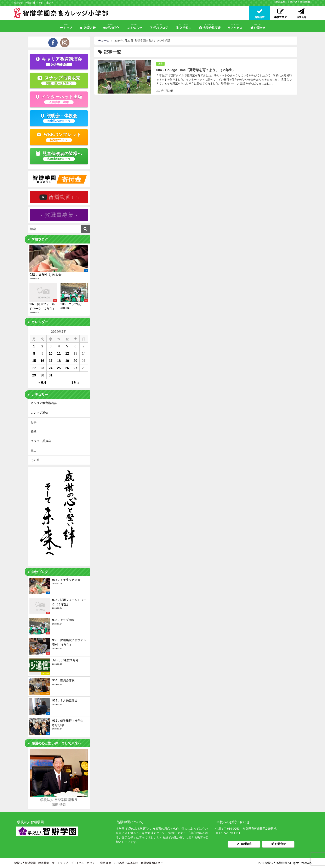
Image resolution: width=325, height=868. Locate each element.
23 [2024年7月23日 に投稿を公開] (42, 368)
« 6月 (42, 382)
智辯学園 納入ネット (153, 863)
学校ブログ (159, 26)
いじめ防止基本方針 (126, 863)
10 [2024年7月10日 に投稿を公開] (51, 353)
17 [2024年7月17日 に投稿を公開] (51, 361)
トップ (66, 26)
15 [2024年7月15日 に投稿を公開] (34, 361)
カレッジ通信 (39, 413)
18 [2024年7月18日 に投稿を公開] (59, 361)
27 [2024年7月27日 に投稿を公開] (75, 368)
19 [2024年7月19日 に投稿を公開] (67, 361)
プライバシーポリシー (84, 863)
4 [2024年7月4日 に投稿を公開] (59, 346)
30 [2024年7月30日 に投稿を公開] (42, 375)
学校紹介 (111, 26)
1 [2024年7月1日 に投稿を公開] (34, 346)
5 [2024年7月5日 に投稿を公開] (67, 346)
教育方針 (88, 26)
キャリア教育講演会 (59, 61)
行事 (34, 422)
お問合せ (258, 26)
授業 (34, 431)
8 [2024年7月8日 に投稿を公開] (34, 353)
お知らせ (134, 26)
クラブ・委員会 (41, 441)
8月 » (75, 382)
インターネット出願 (59, 99)
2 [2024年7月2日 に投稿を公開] (42, 346)
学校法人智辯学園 (300, 2)
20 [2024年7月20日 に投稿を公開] (75, 361)
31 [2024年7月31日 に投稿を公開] (51, 375)
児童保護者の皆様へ (59, 156)
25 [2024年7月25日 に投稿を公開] (59, 368)
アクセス (235, 26)
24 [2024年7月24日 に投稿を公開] (51, 368)
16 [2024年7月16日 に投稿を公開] (42, 361)
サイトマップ (60, 863)
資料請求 (244, 844)
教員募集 (280, 2)
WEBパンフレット (59, 137)
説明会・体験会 (59, 118)
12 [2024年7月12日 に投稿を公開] (67, 353)
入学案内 (183, 26)
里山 (160, 64)
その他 (35, 460)
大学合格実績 (210, 26)
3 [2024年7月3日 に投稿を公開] (51, 346)
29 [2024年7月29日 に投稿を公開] (34, 375)
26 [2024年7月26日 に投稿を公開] (67, 368)
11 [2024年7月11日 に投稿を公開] (59, 353)
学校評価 (106, 863)
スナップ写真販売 (59, 80)
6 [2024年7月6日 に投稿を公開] (75, 346)
